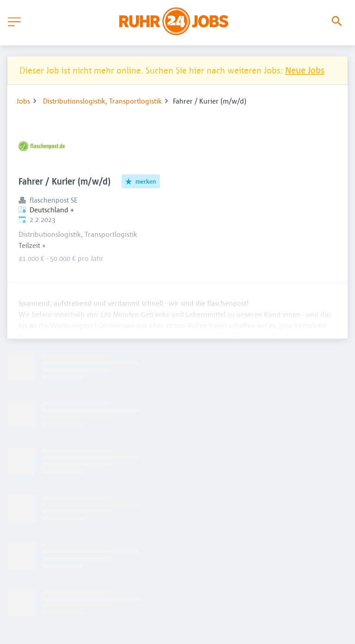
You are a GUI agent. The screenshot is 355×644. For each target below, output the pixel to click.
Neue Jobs (305, 70)
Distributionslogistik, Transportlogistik (102, 101)
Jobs (23, 101)
